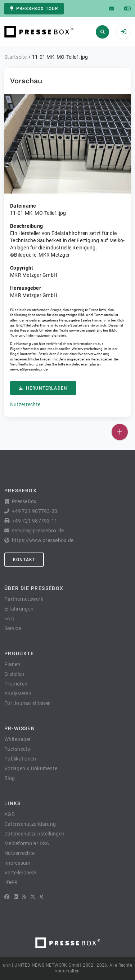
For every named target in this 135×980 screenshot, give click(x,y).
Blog (10, 778)
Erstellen (14, 674)
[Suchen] (102, 32)
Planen (12, 664)
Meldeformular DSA (27, 843)
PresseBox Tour (34, 9)
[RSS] (24, 897)
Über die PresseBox (34, 588)
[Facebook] (7, 897)
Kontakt (24, 560)
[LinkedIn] (16, 897)
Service (13, 628)
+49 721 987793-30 (35, 511)
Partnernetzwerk (24, 599)
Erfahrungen (19, 609)
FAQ (9, 618)
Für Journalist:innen (28, 703)
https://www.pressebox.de (43, 540)
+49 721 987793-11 (35, 521)
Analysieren (18, 693)
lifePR (11, 882)
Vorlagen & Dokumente (31, 768)
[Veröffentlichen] (120, 432)
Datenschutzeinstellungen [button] (34, 834)
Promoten (16, 684)
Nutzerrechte (25, 404)
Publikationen (20, 759)
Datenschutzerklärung (30, 824)
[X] (33, 897)
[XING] (42, 897)
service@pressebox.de (29, 369)
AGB (10, 814)
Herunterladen (43, 388)
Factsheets (17, 749)
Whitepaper (18, 739)
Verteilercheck (21, 873)
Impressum (17, 863)
